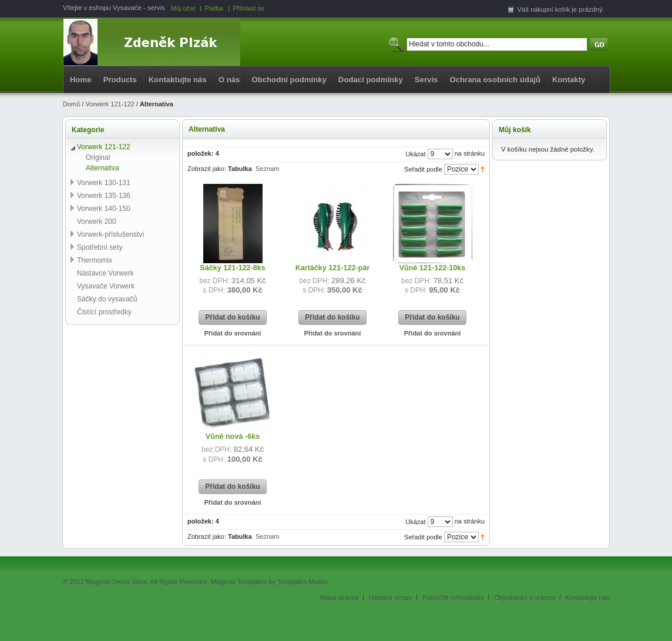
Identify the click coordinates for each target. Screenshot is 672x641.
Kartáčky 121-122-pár (333, 268)
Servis (426, 80)
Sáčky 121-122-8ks (232, 268)
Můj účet (183, 8)
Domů (71, 104)
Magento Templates (238, 582)
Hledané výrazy (391, 598)
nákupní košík (550, 9)
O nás (229, 80)
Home (81, 80)
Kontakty (569, 80)
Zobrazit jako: (207, 169)
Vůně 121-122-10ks (433, 268)
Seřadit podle (423, 169)
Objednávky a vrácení (525, 598)
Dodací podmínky (371, 80)
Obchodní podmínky (289, 80)
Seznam (267, 169)
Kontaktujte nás (178, 80)
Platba (214, 8)
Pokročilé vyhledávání (453, 598)
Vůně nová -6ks (233, 437)
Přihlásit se (248, 8)
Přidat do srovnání (233, 333)
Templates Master (303, 582)
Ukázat (415, 154)
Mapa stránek (339, 598)
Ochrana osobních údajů (495, 80)
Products (120, 80)
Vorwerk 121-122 (110, 104)
